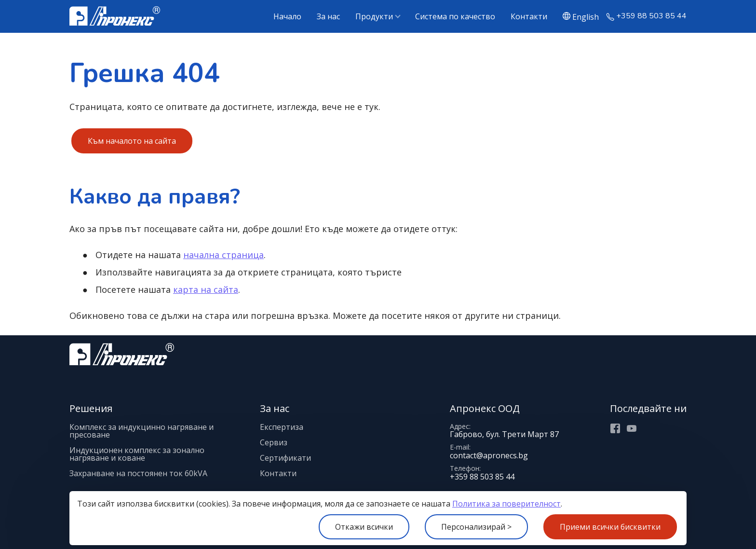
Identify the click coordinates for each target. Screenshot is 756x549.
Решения (91, 408)
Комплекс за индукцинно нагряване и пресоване (142, 431)
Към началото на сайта (132, 141)
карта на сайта (206, 289)
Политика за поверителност (506, 504)
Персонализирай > (476, 527)
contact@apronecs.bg (489, 455)
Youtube (632, 428)
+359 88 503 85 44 (651, 16)
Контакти (529, 16)
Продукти (374, 16)
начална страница (223, 255)
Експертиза (282, 427)
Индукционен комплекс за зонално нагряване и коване (137, 454)
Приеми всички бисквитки (610, 527)
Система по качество (455, 16)
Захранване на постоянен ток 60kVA (138, 473)
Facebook (615, 428)
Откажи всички (364, 527)
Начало (287, 16)
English (586, 16)
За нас (328, 16)
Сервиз (274, 442)
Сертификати (285, 458)
